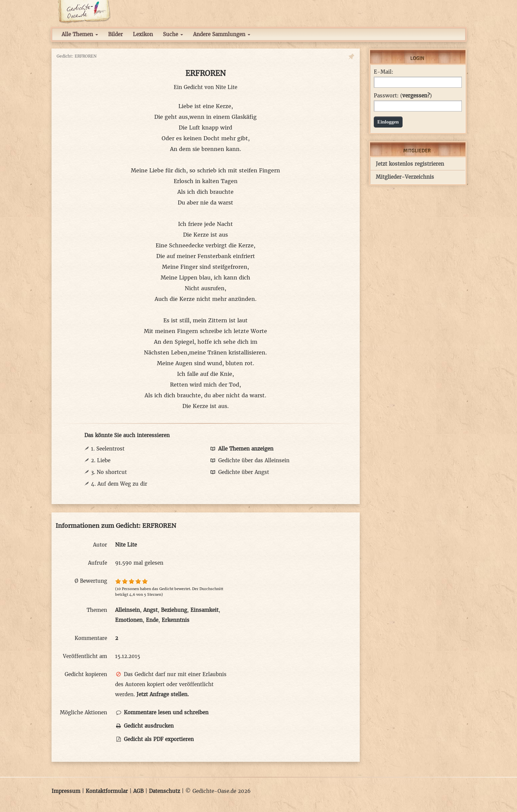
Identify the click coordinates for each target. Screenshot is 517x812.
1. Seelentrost (108, 449)
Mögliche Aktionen (83, 712)
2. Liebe (101, 460)
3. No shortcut (109, 472)
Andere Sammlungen (222, 34)
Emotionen (129, 620)
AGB (138, 791)
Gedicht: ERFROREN (77, 56)
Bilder (115, 34)
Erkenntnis (176, 620)
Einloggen (388, 122)
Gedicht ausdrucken (144, 726)
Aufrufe (98, 563)
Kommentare (91, 638)
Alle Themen (80, 34)
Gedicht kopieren (86, 674)
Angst (150, 610)
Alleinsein (127, 610)
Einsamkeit (204, 610)
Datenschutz (164, 791)
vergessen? (416, 96)
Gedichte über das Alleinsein (249, 460)
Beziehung (174, 610)
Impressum (66, 791)
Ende (152, 620)
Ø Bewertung (91, 581)
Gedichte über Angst (239, 472)
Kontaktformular (107, 791)
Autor (100, 545)
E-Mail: (383, 72)
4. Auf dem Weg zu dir (119, 484)
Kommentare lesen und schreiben (162, 712)
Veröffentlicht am (85, 656)
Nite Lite (226, 87)
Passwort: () (403, 96)
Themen (97, 610)
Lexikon (143, 34)
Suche (173, 34)
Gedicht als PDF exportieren (154, 739)
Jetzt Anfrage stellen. (163, 694)
